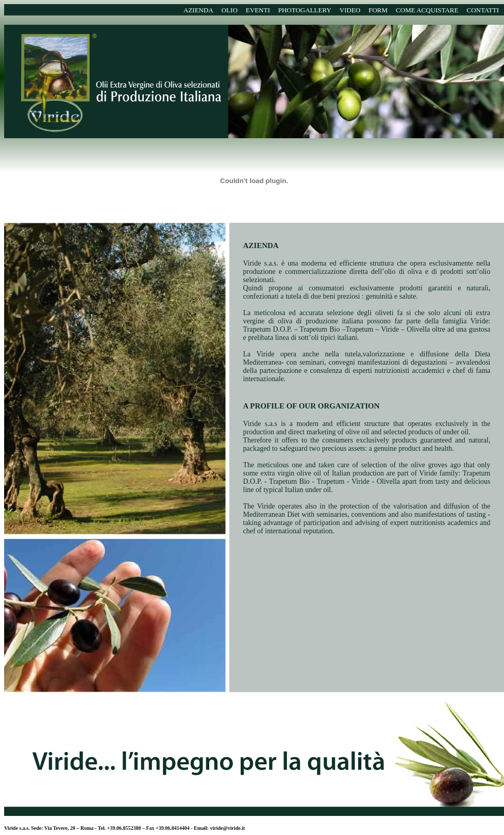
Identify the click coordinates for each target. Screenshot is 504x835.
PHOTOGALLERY (305, 10)
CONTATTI (483, 10)
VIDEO (350, 10)
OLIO (230, 10)
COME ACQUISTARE (427, 10)
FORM (378, 10)
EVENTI (258, 10)
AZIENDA (198, 10)
